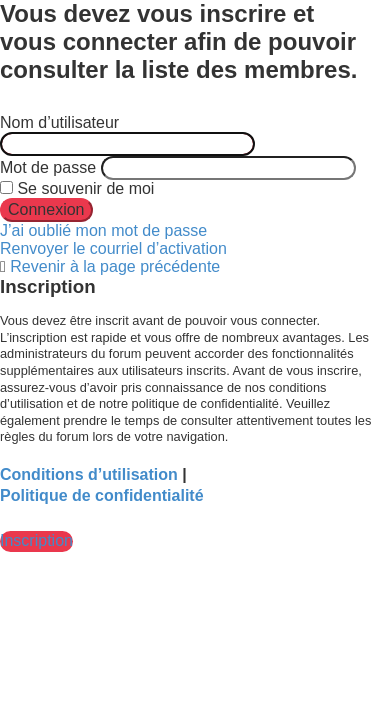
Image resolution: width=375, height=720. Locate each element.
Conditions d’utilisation (89, 474)
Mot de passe (48, 167)
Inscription (36, 540)
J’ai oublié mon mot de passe (103, 230)
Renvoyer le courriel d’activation (113, 248)
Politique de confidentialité (102, 495)
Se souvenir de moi (77, 188)
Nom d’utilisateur (59, 122)
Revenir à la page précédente (115, 266)
